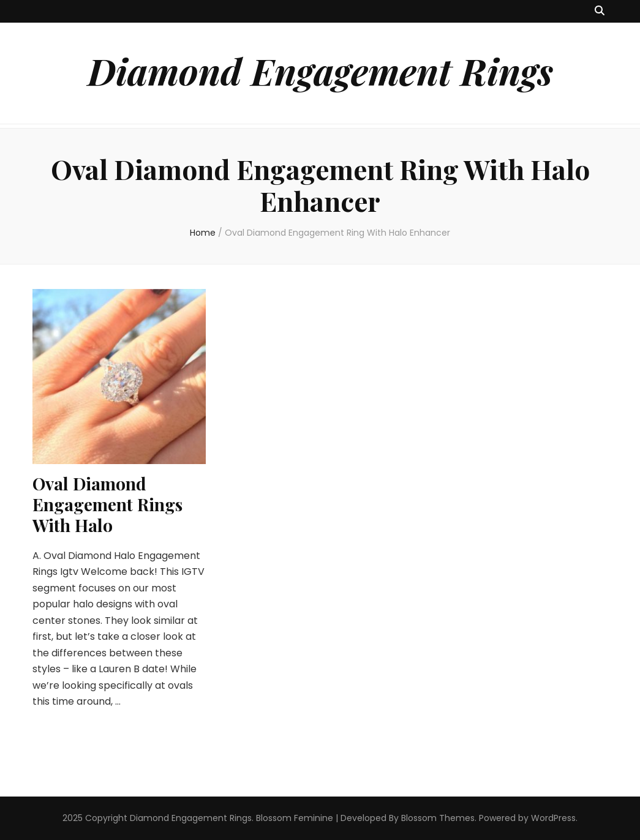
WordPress (553, 818)
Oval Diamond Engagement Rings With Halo (107, 504)
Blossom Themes (438, 818)
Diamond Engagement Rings (320, 70)
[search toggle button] (600, 11)
